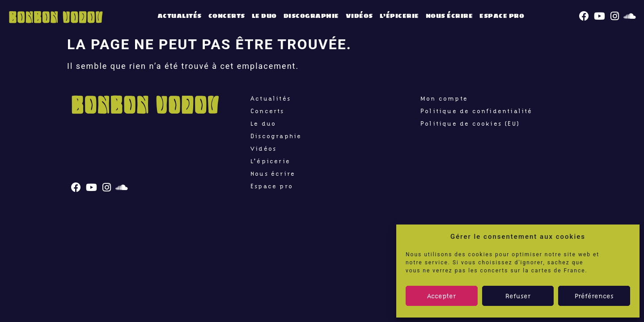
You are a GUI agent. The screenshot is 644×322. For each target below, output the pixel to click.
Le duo (264, 16)
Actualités (180, 16)
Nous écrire (449, 16)
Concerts (227, 16)
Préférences (594, 296)
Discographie (311, 16)
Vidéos (359, 16)
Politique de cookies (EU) (470, 123)
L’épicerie (399, 16)
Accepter (441, 296)
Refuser (518, 296)
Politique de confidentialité (477, 111)
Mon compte (444, 98)
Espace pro (502, 16)
